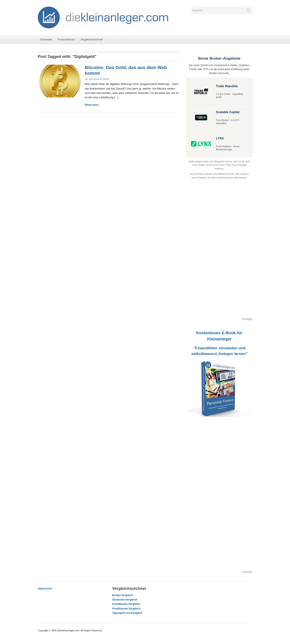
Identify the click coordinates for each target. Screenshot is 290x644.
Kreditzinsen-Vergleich (126, 609)
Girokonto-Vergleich (125, 600)
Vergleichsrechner (92, 39)
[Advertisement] (219, 251)
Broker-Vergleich (123, 595)
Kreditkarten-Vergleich (126, 604)
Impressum (45, 589)
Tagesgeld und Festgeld (127, 613)
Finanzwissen (66, 39)
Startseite (46, 39)
